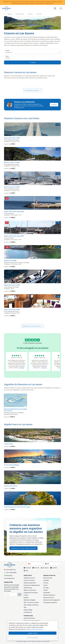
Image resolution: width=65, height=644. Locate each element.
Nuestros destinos (49, 595)
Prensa (26, 595)
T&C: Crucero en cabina (31, 602)
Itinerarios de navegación (52, 600)
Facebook (27, 568)
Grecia (45, 585)
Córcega (46, 588)
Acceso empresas (29, 618)
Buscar (32, 62)
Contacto (54, 105)
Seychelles (47, 593)
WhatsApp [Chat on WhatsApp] (8, 575)
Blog (26, 571)
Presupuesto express (50, 602)
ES (35, 564)
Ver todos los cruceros (33, 90)
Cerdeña (46, 580)
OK (19, 595)
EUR (52, 564)
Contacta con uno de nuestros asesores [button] (23, 548)
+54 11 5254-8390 (10, 573)
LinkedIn (54, 568)
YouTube (36, 568)
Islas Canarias (48, 578)
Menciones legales (30, 600)
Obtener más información (34, 629)
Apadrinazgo (28, 588)
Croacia (46, 583)
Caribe (45, 590)
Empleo (26, 597)
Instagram (45, 568)
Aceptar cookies (33, 633)
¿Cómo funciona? (29, 580)
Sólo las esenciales (33, 638)
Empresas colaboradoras (32, 585)
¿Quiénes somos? (29, 578)
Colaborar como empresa (32, 621)
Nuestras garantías (30, 583)
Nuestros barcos (49, 597)
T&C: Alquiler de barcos (31, 605)
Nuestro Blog (28, 610)
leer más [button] (22, 368)
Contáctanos (28, 612)
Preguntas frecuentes (31, 593)
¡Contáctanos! (9, 578)
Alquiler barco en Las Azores (32, 326)
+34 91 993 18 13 (10, 570)
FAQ (25, 607)
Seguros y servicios (30, 590)
